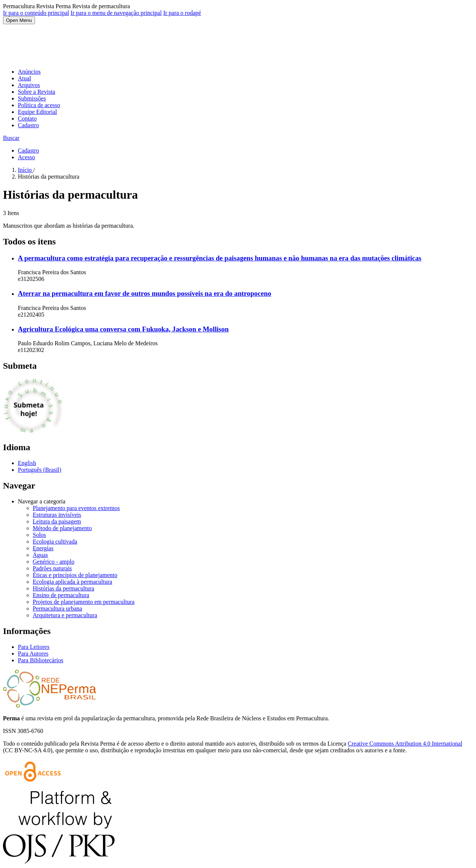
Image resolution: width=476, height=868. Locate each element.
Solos (39, 535)
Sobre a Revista (36, 92)
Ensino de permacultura (61, 595)
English (27, 463)
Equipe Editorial (37, 112)
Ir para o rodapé (182, 13)
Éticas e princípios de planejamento (75, 575)
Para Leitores (34, 647)
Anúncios (29, 72)
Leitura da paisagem (57, 521)
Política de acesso (39, 105)
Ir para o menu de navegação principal (116, 13)
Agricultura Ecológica (123, 329)
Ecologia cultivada (55, 542)
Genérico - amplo (54, 562)
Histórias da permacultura (63, 588)
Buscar (11, 138)
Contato (27, 118)
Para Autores (33, 654)
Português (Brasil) (40, 470)
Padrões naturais (52, 568)
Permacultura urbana (57, 608)
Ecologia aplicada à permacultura (73, 582)
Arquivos (29, 85)
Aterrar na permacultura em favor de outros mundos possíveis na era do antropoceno (144, 293)
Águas (40, 555)
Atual (25, 78)
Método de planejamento (62, 528)
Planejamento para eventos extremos (76, 508)
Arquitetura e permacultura (65, 615)
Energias (43, 548)
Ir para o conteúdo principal (36, 13)
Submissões (32, 98)
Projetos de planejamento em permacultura (84, 602)
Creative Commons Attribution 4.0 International (405, 744)
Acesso (26, 157)
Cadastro (28, 125)
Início (25, 170)
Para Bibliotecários (41, 660)
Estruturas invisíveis (57, 515)
